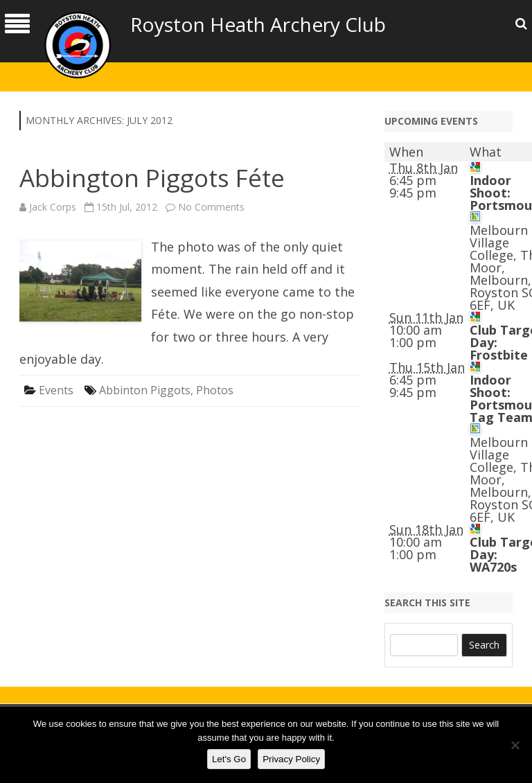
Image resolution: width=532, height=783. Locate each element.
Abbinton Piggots (145, 390)
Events (56, 390)
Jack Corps (53, 207)
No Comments (211, 207)
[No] (515, 745)
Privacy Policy (291, 759)
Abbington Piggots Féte (152, 178)
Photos (215, 390)
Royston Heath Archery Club (258, 24)
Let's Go (229, 759)
